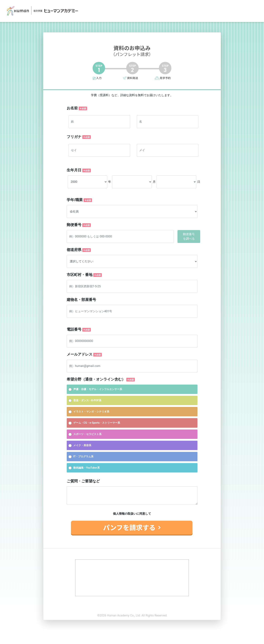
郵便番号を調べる (189, 236)
